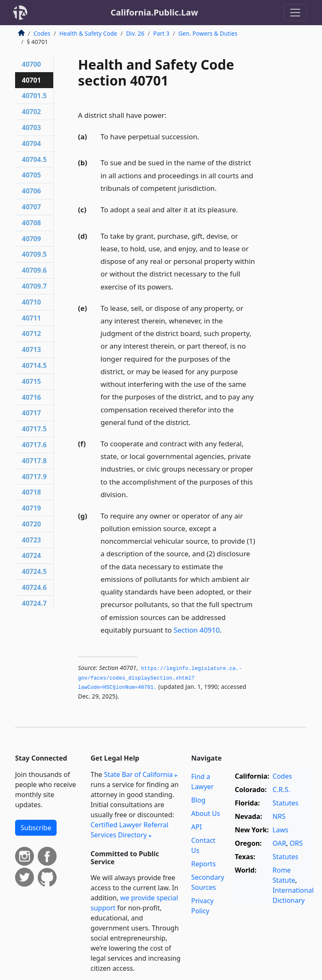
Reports (204, 864)
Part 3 (162, 33)
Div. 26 (135, 33)
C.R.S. (281, 790)
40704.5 (34, 159)
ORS (296, 843)
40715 (31, 381)
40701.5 (34, 96)
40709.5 (34, 254)
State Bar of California (138, 774)
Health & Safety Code (88, 33)
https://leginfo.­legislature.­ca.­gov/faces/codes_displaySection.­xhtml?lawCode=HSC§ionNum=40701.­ (160, 678)
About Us (206, 813)
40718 (31, 492)
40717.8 (34, 461)
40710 (31, 302)
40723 (31, 540)
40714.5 (34, 365)
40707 (31, 207)
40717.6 (34, 445)
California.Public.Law (155, 12)
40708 (31, 223)
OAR (279, 843)
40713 (31, 349)
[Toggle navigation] (295, 13)
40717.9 (34, 477)
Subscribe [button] (36, 828)
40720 (31, 524)
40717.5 (34, 429)
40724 (31, 555)
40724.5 (34, 571)
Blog (198, 800)
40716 (31, 397)
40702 (31, 112)
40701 (31, 80)
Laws (280, 830)
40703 (31, 128)
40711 (31, 318)
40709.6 (34, 270)
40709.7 (34, 286)
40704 (31, 143)
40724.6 (34, 587)
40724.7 (34, 603)
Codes (42, 33)
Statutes (286, 803)
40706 (31, 191)
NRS (279, 816)
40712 (31, 334)
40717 (31, 413)
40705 (31, 175)
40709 (31, 239)
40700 (31, 64)
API (196, 827)
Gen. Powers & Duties (208, 33)
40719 (31, 508)
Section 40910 (197, 630)
